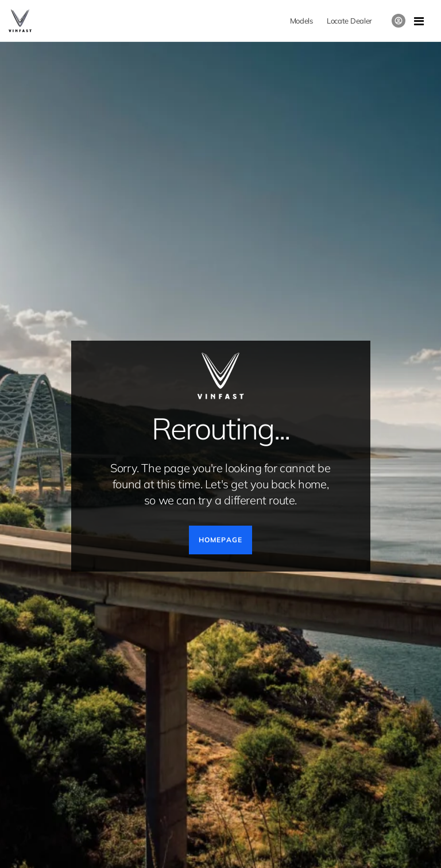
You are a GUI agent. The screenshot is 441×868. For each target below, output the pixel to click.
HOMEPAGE (221, 540)
